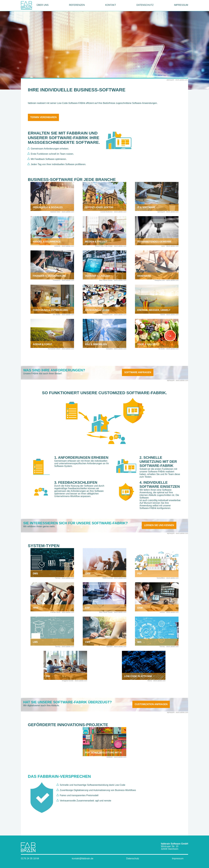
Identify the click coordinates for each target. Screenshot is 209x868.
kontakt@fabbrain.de (83, 858)
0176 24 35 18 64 (30, 858)
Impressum (181, 5)
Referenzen (77, 5)
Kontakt (111, 5)
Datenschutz (145, 5)
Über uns (43, 5)
